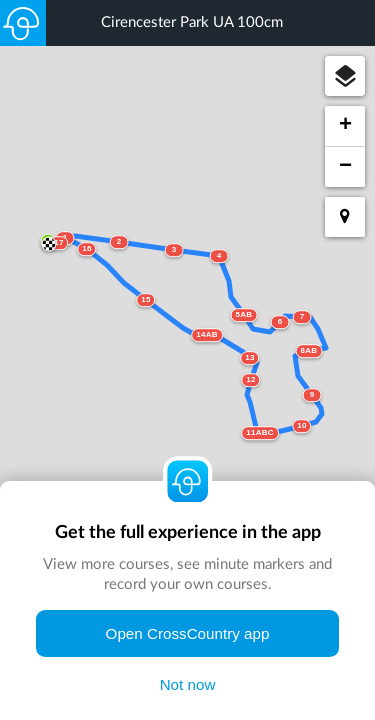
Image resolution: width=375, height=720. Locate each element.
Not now (188, 684)
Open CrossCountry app (188, 633)
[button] (345, 76)
